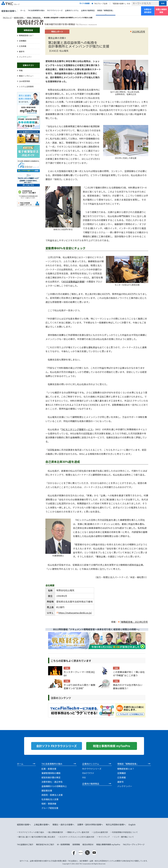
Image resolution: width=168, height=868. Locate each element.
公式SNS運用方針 (101, 832)
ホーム (23, 10)
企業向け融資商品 (88, 10)
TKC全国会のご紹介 (25, 844)
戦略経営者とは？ (26, 35)
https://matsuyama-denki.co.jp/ (75, 613)
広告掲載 (23, 46)
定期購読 (23, 41)
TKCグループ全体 (101, 3)
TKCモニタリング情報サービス (77, 429)
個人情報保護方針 (56, 832)
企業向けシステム (72, 10)
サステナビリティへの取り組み (31, 832)
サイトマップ (104, 837)
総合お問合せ (88, 844)
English (132, 825)
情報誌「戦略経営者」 (34, 18)
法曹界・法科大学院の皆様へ (90, 825)
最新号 (22, 51)
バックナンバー (25, 57)
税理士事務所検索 (161, 11)
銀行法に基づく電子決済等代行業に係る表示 (37, 837)
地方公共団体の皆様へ (116, 825)
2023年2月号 (139, 32)
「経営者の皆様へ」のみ (121, 3)
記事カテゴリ (28, 65)
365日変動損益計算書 (73, 282)
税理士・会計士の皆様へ (63, 825)
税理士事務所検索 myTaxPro (108, 844)
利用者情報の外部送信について (125, 832)
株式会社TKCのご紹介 (45, 844)
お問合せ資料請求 (148, 11)
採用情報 (76, 844)
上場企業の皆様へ (42, 825)
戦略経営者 (28, 30)
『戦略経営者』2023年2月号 (134, 622)
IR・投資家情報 (63, 844)
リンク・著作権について (124, 837)
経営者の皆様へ (9, 11)
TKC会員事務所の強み (36, 10)
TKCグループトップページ (134, 844)
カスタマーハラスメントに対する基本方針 (77, 837)
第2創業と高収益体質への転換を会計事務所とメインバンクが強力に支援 (68, 18)
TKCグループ (7, 18)
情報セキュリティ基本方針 (78, 832)
